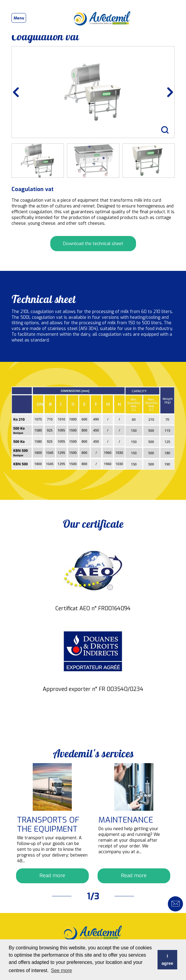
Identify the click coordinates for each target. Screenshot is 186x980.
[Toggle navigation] (19, 18)
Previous (20, 92)
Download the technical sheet (93, 244)
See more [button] (61, 970)
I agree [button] (167, 960)
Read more (52, 876)
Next (166, 92)
